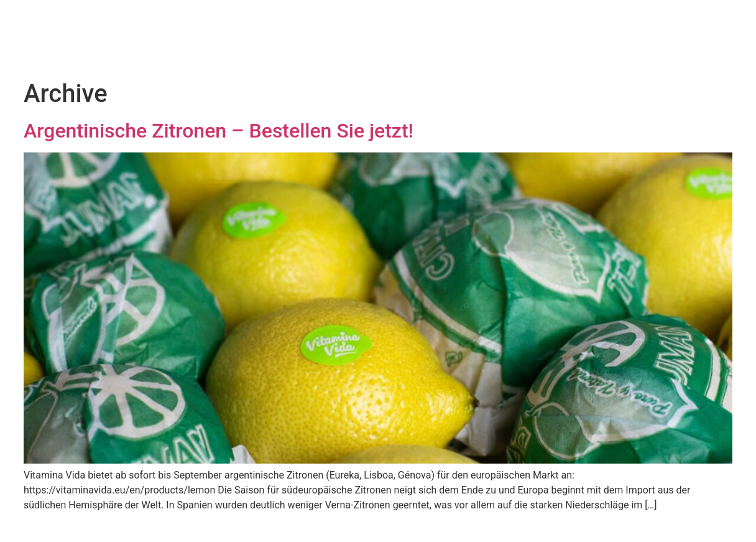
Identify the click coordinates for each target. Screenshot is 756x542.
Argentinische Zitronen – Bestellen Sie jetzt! (219, 131)
